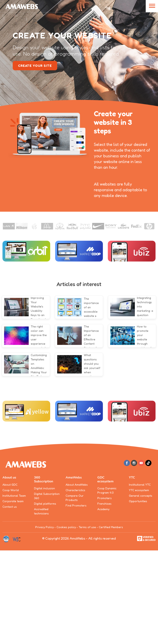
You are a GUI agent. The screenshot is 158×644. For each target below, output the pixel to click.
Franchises (104, 504)
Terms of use (87, 527)
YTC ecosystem (139, 490)
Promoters (105, 498)
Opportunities (138, 501)
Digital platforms (45, 504)
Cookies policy (66, 527)
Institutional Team (14, 496)
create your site (35, 66)
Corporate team (13, 501)
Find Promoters (76, 505)
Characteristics (75, 490)
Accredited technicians (41, 511)
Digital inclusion (44, 488)
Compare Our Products (75, 498)
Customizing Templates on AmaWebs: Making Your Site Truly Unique (39, 368)
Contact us (10, 507)
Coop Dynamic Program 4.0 (107, 490)
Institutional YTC (140, 485)
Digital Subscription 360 (47, 496)
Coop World (11, 490)
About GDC (10, 485)
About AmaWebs (77, 485)
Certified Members (111, 527)
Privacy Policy (44, 527)
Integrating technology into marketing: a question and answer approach (145, 311)
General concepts (141, 496)
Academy (103, 509)
